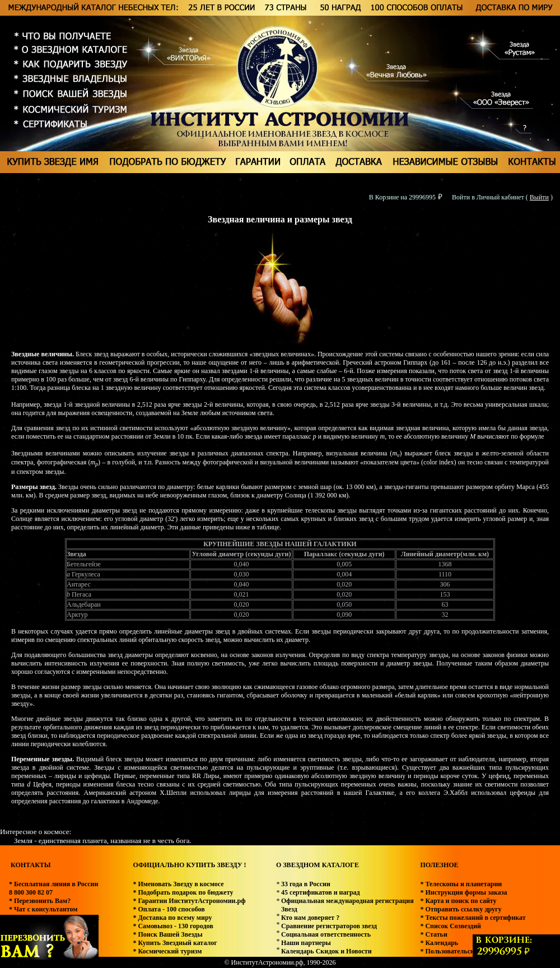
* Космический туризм (167, 951)
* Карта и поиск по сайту (458, 901)
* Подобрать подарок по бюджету (183, 892)
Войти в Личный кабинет (488, 197)
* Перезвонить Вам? (40, 901)
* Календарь (439, 943)
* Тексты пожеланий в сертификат (473, 918)
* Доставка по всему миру (172, 918)
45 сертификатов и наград (321, 892)
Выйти (539, 197)
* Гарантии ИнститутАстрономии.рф (189, 901)
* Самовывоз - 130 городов (173, 926)
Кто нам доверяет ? (310, 918)
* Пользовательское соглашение (469, 951)
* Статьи (433, 934)
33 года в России (306, 884)
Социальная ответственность (326, 934)
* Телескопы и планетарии (461, 884)
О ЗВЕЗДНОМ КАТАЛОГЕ (318, 865)
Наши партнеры (306, 943)
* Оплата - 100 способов (169, 909)
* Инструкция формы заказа (463, 892)
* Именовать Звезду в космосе (178, 884)
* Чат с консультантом (43, 909)
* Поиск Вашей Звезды (167, 934)
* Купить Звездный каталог (175, 943)
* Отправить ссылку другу (461, 909)
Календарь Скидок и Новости (326, 951)
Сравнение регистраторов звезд (329, 926)
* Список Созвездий (451, 926)
